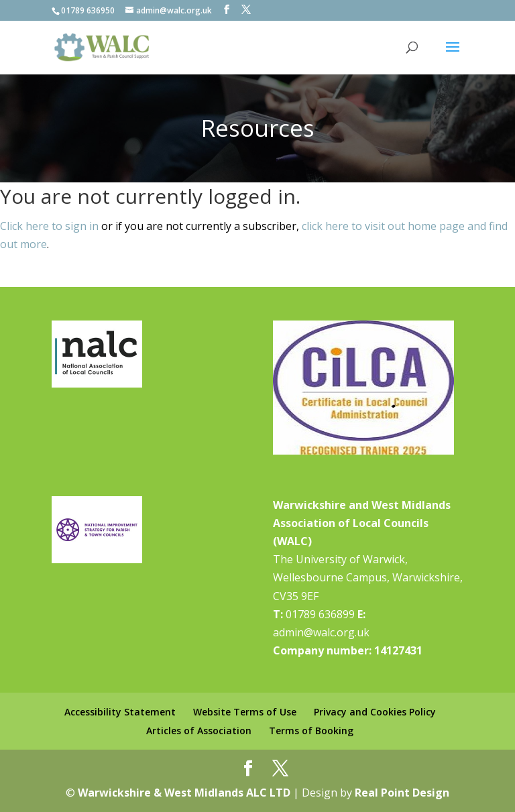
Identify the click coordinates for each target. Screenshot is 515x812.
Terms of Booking (311, 731)
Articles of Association (199, 731)
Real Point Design (402, 793)
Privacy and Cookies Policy (375, 712)
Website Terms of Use (245, 712)
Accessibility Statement (120, 712)
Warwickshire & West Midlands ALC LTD (184, 793)
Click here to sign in (49, 226)
